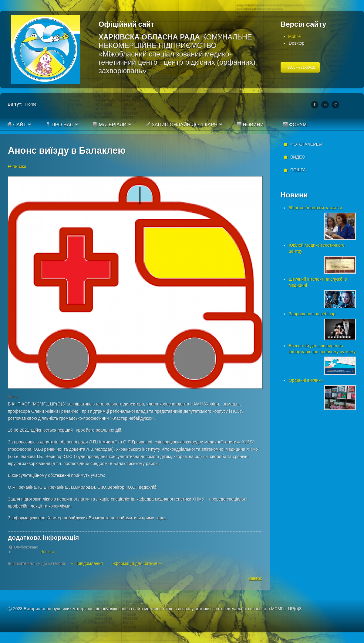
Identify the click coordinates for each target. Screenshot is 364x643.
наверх (255, 578)
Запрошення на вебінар (312, 314)
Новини (250, 125)
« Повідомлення (88, 563)
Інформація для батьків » (136, 563)
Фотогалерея (306, 144)
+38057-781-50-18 (300, 67)
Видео (298, 157)
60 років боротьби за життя (315, 208)
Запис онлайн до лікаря (182, 125)
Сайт (17, 125)
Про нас (60, 125)
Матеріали (110, 125)
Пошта (298, 170)
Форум (295, 125)
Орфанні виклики (306, 380)
